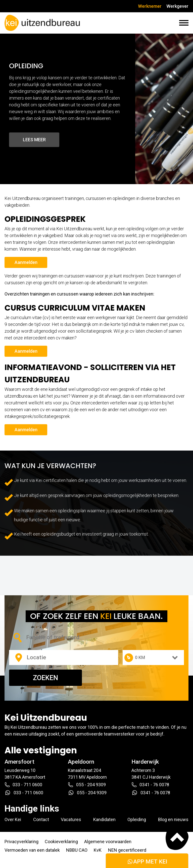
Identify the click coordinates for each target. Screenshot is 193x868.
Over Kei (13, 819)
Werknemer (150, 6)
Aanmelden (26, 262)
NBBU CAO (77, 850)
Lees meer (34, 140)
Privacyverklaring (21, 842)
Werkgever (177, 6)
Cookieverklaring (61, 842)
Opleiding (137, 819)
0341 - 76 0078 (150, 785)
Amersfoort (19, 762)
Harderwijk (145, 762)
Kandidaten (104, 819)
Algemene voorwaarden (108, 842)
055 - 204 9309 (87, 785)
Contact (41, 819)
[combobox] (60, 637)
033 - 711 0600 (23, 785)
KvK (98, 850)
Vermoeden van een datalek (32, 850)
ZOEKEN (45, 678)
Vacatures (71, 819)
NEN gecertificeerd (127, 850)
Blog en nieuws (173, 819)
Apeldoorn (81, 762)
